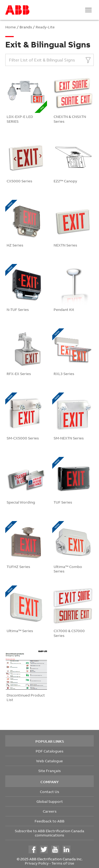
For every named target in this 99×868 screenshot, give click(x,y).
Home (11, 27)
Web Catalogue (49, 761)
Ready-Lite (45, 27)
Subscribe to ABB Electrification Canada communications (49, 833)
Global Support (50, 801)
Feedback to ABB (49, 821)
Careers (50, 811)
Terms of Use (63, 863)
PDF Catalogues (49, 751)
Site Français (49, 771)
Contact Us (49, 792)
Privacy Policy (37, 863)
